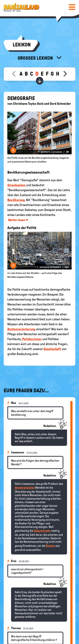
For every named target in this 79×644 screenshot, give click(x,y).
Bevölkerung (16, 200)
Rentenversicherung (21, 329)
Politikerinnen (32, 339)
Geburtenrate (42, 531)
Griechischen (16, 185)
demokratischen (25, 488)
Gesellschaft (52, 349)
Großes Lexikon (36, 58)
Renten (50, 546)
